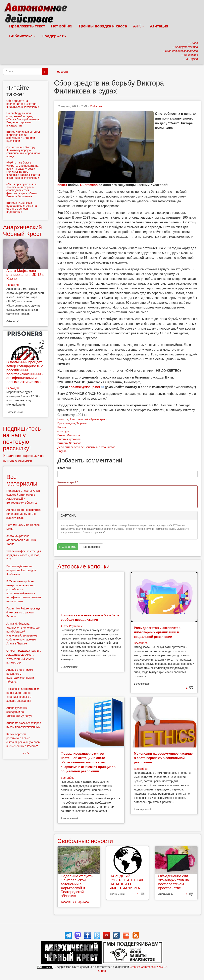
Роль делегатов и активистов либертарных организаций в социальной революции (157, 632)
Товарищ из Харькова (75, 902)
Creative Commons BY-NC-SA (149, 967)
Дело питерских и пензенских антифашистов (86, 447)
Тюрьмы (82, 423)
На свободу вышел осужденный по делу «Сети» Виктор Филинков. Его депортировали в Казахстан (23, 119)
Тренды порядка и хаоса (103, 26)
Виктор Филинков (69, 435)
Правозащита (66, 423)
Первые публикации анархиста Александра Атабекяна (21, 570)
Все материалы (22, 480)
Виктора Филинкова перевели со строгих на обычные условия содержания (22, 207)
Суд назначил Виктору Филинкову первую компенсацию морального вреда (23, 152)
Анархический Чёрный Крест (88, 419)
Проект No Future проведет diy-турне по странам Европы (24, 612)
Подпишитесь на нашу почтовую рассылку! (22, 438)
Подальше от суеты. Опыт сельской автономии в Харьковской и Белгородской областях (78, 886)
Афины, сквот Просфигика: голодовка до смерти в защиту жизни (24, 514)
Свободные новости (85, 841)
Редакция (96, 106)
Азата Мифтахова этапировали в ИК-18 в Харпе (25, 275)
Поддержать (54, 36)
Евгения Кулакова (69, 439)
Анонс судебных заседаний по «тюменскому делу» (19, 712)
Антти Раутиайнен (73, 626)
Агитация (159, 26)
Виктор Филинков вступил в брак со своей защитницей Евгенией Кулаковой (23, 136)
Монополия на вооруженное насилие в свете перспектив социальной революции (163, 758)
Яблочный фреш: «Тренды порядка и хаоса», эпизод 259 (24, 555)
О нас (102, 971)
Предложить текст (27, 26)
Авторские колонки (83, 566)
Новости (62, 72)
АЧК (139, 26)
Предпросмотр (91, 547)
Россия (62, 427)
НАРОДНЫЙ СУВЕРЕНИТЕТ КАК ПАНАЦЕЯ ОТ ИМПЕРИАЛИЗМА (127, 882)
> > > (26, 753)
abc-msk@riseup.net (84, 387)
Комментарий (68, 482)
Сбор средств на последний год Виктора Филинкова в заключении (23, 104)
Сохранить (68, 547)
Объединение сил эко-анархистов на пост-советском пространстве (174, 882)
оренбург (63, 431)
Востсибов (141, 643)
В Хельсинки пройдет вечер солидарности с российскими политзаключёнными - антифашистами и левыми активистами (25, 372)
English (62, 451)
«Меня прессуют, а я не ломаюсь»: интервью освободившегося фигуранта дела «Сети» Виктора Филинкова (22, 190)
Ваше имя (64, 468)
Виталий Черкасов (69, 443)
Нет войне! (62, 26)
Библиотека (22, 36)
